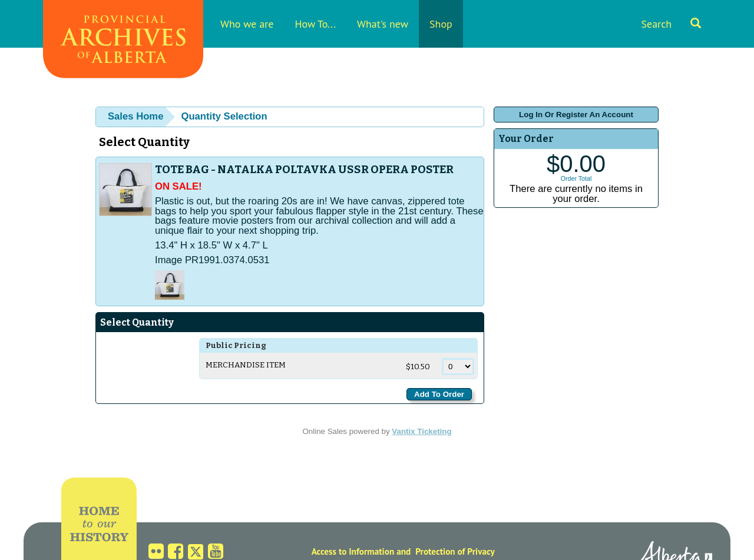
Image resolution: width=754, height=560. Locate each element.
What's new (383, 24)
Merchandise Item (246, 365)
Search (671, 24)
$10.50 (419, 367)
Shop (441, 24)
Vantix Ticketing (421, 431)
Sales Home (135, 116)
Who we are (247, 24)
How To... (315, 24)
